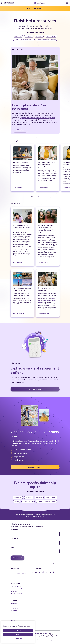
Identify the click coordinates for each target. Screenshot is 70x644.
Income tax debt (18, 36)
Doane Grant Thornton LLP (35, 516)
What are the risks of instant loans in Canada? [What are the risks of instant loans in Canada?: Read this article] (22, 227)
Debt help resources (16, 593)
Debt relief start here (16, 587)
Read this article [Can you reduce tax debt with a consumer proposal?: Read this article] (44, 188)
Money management (51, 36)
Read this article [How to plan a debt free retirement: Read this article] (44, 313)
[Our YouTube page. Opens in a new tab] (36, 572)
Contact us (14, 610)
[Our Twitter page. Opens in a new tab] (46, 572)
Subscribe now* (17, 558)
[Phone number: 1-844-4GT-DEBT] (7, 3)
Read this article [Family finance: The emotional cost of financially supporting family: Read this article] (44, 262)
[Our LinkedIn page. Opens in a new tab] (50, 572)
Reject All (18, 635)
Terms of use (45, 634)
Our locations (14, 608)
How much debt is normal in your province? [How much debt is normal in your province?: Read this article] (22, 289)
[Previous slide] (28, 197)
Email (12, 547)
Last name (14, 539)
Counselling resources (28, 40)
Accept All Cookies (18, 631)
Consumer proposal (16, 589)
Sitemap (13, 620)
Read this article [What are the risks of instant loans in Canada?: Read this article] (19, 262)
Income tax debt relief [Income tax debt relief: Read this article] (21, 162)
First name (14, 530)
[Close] (33, 623)
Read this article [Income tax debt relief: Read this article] (19, 188)
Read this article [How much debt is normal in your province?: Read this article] (19, 313)
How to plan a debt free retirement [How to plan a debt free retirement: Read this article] (29, 107)
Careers (13, 606)
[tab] (32, 197)
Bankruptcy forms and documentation (46, 40)
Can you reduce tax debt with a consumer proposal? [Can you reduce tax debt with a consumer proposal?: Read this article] (47, 165)
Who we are (14, 604)
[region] (18, 632)
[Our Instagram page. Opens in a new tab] (40, 572)
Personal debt (39, 36)
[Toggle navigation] (67, 3)
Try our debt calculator (35, 389)
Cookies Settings (18, 638)
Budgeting (17, 40)
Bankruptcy (14, 591)
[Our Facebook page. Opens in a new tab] (43, 572)
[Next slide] (42, 197)
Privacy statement (36, 634)
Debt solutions (29, 36)
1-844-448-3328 (22, 573)
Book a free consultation (35, 467)
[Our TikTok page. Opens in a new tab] (53, 572)
